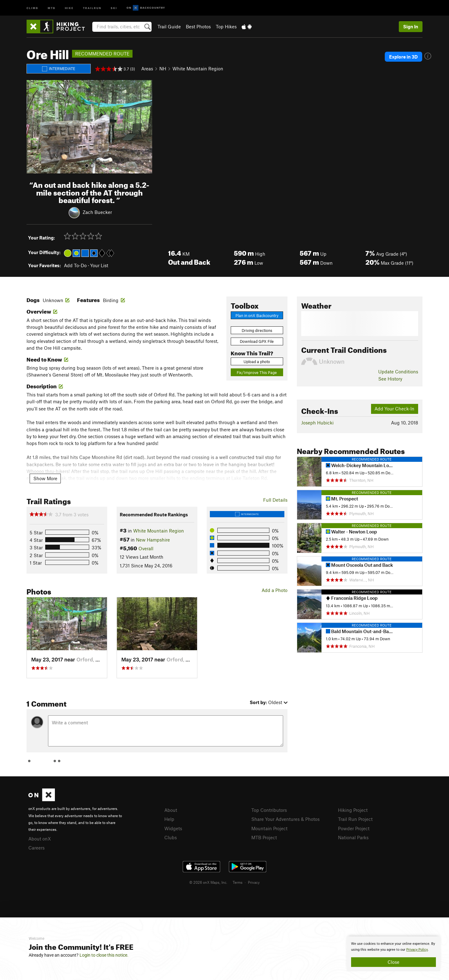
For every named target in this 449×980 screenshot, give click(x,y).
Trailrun (92, 8)
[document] (393, 954)
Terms (238, 882)
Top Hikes (226, 26)
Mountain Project (269, 828)
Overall (146, 548)
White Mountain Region (198, 69)
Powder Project (354, 828)
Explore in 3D (403, 57)
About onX (40, 839)
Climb (32, 8)
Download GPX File (257, 341)
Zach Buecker (97, 212)
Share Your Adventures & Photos (285, 819)
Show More (45, 478)
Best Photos (198, 26)
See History (390, 379)
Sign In (411, 26)
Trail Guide (169, 26)
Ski (114, 8)
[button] (33, 127)
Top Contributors (269, 810)
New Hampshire (153, 540)
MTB (52, 8)
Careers (36, 848)
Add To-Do (75, 265)
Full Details (275, 500)
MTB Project (264, 837)
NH (163, 69)
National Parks (353, 837)
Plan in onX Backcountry (257, 315)
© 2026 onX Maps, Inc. (208, 882)
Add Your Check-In (394, 409)
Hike (69, 8)
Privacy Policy (417, 950)
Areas (147, 69)
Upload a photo (257, 362)
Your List (99, 265)
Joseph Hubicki (317, 423)
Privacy (254, 882)
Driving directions (257, 330)
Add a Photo (275, 590)
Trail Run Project (355, 819)
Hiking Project (353, 810)
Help (169, 819)
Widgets (173, 828)
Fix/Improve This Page (257, 372)
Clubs (171, 837)
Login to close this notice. (104, 955)
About (171, 810)
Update (398, 372)
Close (393, 962)
